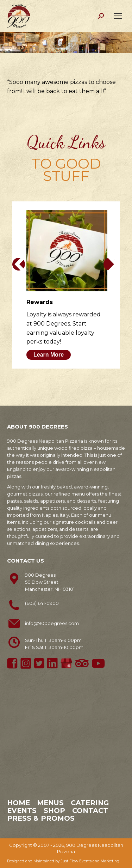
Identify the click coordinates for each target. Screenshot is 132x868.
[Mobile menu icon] (118, 16)
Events (22, 811)
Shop (54, 811)
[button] (19, 264)
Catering (90, 803)
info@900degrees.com (52, 623)
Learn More (49, 355)
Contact (90, 811)
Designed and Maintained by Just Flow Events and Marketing (63, 861)
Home (18, 803)
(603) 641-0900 (42, 603)
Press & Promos (41, 818)
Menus (50, 803)
